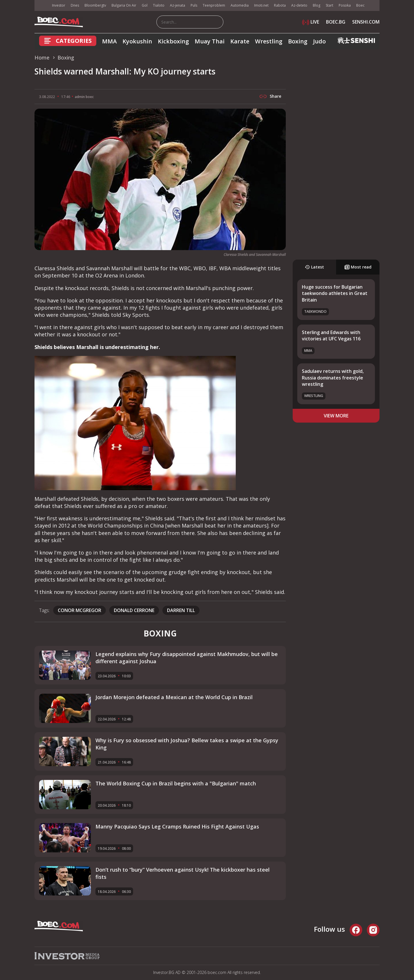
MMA (109, 41)
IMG (42, 6)
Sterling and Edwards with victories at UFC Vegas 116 (331, 335)
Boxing (298, 41)
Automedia (240, 5)
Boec (360, 5)
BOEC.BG (336, 22)
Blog (317, 5)
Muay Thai (210, 41)
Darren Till (181, 610)
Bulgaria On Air (124, 5)
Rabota (280, 5)
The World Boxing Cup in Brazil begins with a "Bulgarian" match (176, 783)
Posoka (345, 5)
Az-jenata (178, 5)
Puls (194, 5)
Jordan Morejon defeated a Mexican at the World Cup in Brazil (174, 697)
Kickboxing (173, 41)
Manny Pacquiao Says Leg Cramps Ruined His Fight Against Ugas (177, 826)
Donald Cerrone (134, 610)
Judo (319, 41)
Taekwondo (315, 311)
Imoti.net (261, 5)
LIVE (311, 22)
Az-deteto (299, 5)
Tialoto (159, 5)
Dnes (75, 5)
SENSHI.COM (366, 22)
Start (329, 5)
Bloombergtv (95, 5)
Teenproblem (214, 5)
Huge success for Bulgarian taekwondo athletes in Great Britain (335, 293)
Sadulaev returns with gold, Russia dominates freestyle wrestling (333, 378)
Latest (314, 267)
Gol (145, 5)
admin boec (84, 97)
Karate (240, 41)
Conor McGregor (79, 610)
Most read (358, 267)
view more (336, 416)
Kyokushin (137, 41)
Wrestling (269, 41)
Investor (59, 5)
